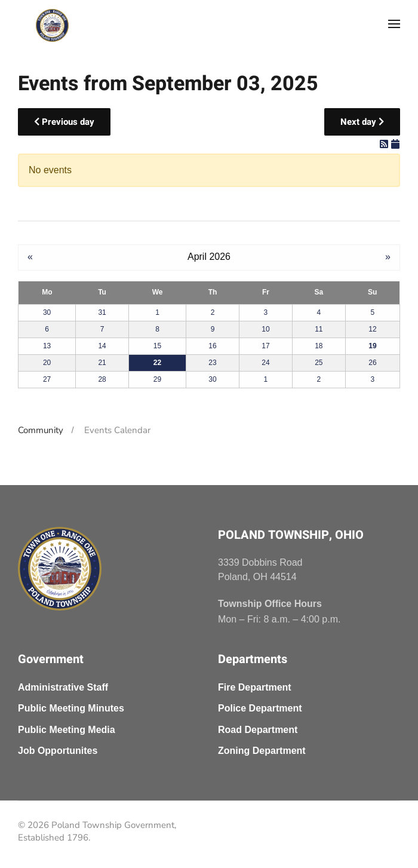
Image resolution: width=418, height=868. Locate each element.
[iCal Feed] (395, 144)
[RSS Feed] (385, 144)
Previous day (64, 122)
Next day (362, 122)
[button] (394, 24)
